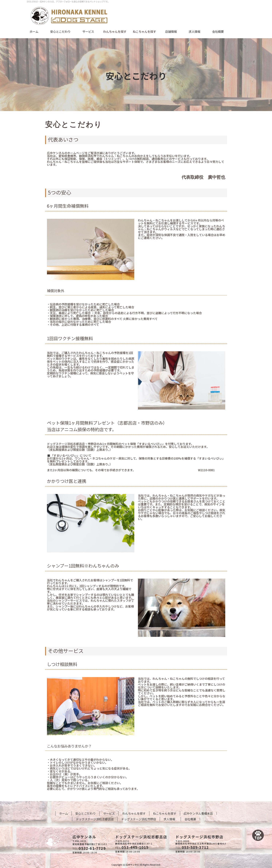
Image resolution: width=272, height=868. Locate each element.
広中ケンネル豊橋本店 (198, 813)
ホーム (34, 31)
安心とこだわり (60, 31)
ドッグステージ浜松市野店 (139, 819)
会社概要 (218, 31)
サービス (88, 31)
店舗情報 (171, 31)
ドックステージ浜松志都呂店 (95, 819)
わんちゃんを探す (134, 813)
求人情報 (194, 31)
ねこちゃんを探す (165, 813)
